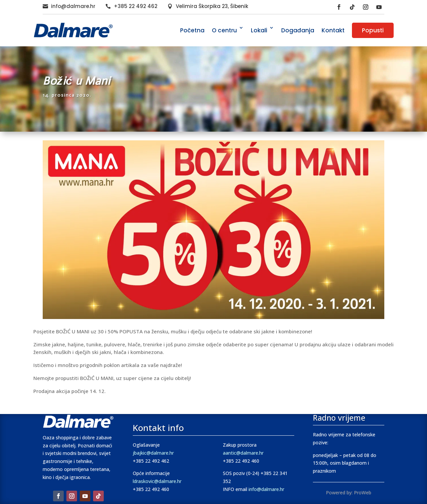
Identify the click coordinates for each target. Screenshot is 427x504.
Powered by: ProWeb (349, 492)
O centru (224, 30)
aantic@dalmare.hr (243, 453)
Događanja (298, 30)
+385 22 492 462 (136, 6)
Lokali (259, 30)
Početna (192, 30)
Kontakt (333, 30)
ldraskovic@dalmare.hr (157, 481)
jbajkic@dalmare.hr (153, 453)
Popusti (373, 30)
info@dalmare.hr (73, 6)
